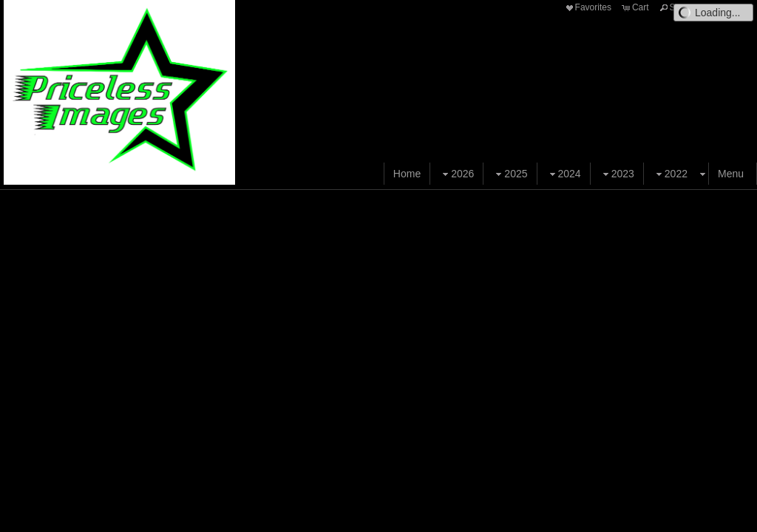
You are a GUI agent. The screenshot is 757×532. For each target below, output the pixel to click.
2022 (670, 174)
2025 (510, 174)
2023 (617, 174)
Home (407, 174)
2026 (456, 174)
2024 (564, 174)
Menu (731, 174)
